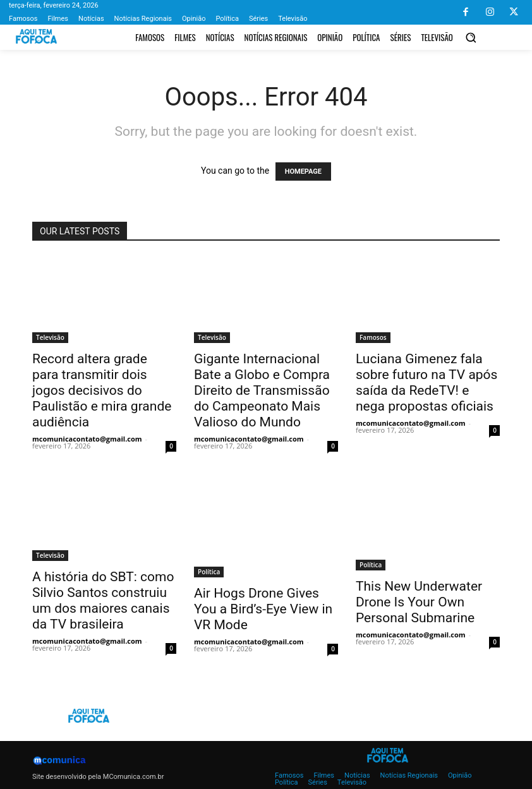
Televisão (50, 337)
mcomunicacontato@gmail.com (87, 439)
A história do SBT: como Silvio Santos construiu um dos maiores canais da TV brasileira (103, 600)
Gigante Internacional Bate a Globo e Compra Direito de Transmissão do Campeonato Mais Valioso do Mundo (262, 390)
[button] (471, 37)
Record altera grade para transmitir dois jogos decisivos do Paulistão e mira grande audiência (102, 390)
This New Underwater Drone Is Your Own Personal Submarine (419, 602)
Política (209, 572)
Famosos (373, 337)
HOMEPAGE (303, 172)
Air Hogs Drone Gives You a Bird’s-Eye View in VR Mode (263, 609)
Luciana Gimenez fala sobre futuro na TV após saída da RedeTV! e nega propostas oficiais (426, 382)
